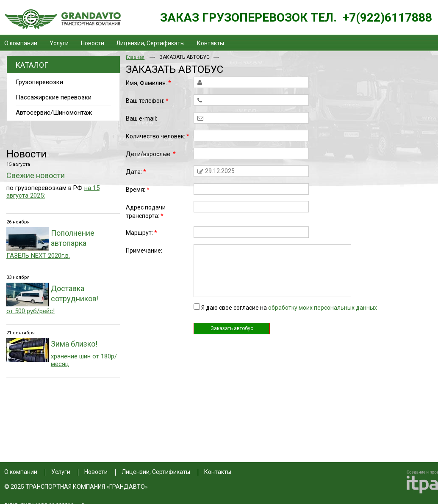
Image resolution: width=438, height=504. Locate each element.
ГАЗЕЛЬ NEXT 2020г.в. (38, 256)
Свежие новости (36, 175)
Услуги (61, 472)
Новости (26, 154)
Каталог (32, 65)
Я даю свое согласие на (289, 308)
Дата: (136, 172)
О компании (21, 472)
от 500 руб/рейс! (30, 311)
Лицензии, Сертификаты (156, 472)
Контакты (218, 472)
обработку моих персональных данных (323, 308)
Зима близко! (74, 344)
